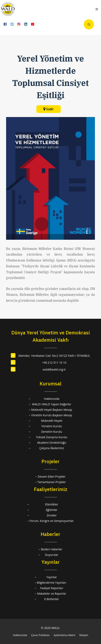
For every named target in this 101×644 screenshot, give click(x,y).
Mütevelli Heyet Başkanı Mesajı (52, 410)
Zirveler (52, 515)
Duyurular (52, 555)
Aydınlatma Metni (65, 635)
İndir (50, 109)
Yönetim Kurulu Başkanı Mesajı (52, 415)
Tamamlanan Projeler (52, 482)
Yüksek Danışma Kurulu (52, 437)
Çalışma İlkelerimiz (52, 448)
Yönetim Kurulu (52, 426)
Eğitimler (52, 510)
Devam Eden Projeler (52, 476)
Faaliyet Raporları (52, 588)
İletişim (84, 635)
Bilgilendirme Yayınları (52, 583)
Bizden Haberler (52, 549)
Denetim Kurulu (52, 432)
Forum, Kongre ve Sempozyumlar (52, 521)
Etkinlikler (52, 504)
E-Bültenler (52, 599)
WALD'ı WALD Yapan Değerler (52, 404)
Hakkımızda (52, 399)
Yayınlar (52, 577)
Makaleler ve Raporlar (52, 594)
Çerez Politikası (40, 635)
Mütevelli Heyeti (52, 421)
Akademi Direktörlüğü (52, 443)
